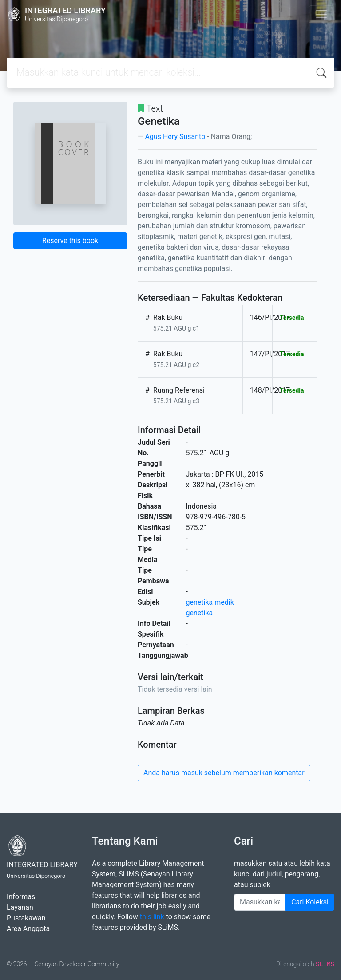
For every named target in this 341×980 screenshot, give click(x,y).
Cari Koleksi (310, 902)
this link (152, 917)
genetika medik (210, 602)
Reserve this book (70, 241)
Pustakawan (26, 918)
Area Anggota (28, 929)
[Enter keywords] (260, 902)
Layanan (20, 907)
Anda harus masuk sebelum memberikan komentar (224, 773)
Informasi (22, 897)
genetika (200, 613)
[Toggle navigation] (321, 14)
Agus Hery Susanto (175, 137)
